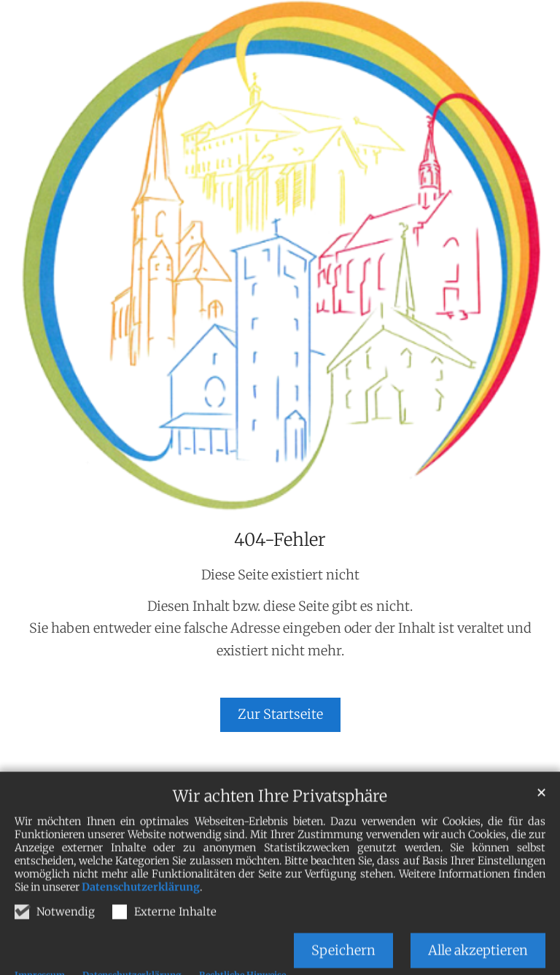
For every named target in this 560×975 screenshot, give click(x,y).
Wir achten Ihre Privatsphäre (280, 824)
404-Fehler (280, 540)
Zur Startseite (280, 714)
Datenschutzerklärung (141, 914)
